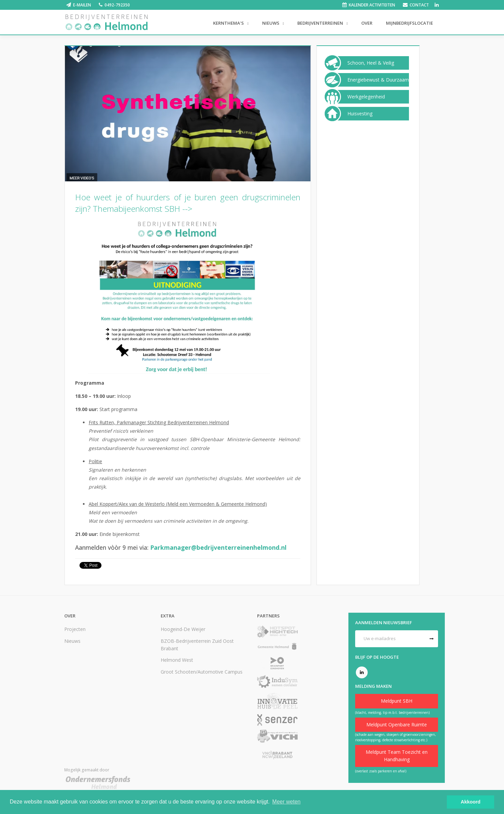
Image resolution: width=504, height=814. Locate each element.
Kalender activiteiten (372, 5)
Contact (419, 5)
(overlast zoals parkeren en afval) (381, 771)
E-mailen (82, 5)
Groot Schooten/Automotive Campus (202, 672)
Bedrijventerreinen (321, 23)
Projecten (75, 629)
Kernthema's (229, 23)
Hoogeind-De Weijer (183, 629)
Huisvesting (360, 114)
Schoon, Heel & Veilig (371, 63)
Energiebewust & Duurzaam (378, 80)
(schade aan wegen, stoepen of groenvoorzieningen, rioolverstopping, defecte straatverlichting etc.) (396, 737)
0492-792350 (117, 5)
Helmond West (177, 660)
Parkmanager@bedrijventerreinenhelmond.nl (218, 547)
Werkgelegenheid (366, 97)
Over (367, 23)
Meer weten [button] (287, 802)
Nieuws (271, 23)
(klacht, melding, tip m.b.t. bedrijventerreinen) (392, 713)
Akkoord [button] (471, 802)
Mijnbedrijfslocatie (409, 23)
